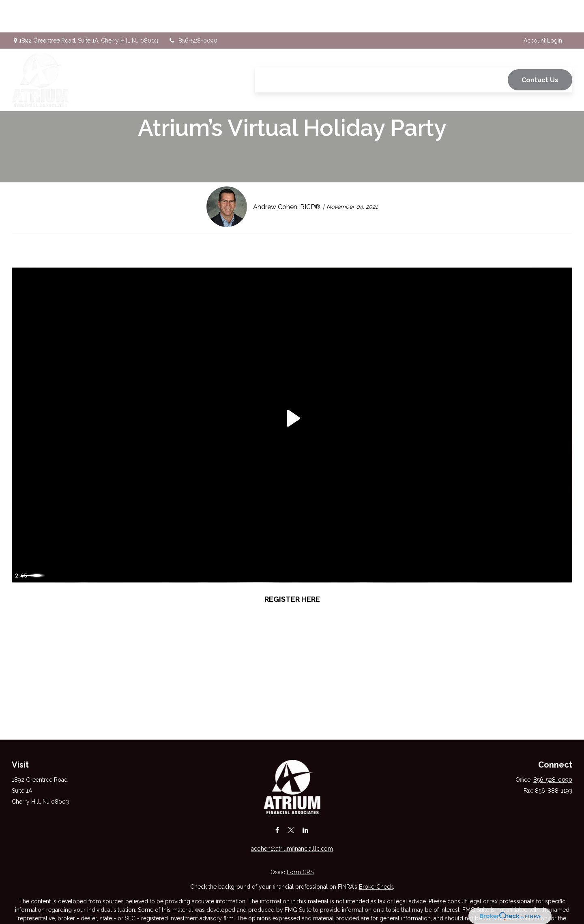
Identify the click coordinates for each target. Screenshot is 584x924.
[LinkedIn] (306, 830)
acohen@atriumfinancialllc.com (292, 849)
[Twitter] (291, 830)
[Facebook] (277, 830)
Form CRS (300, 872)
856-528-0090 (193, 8)
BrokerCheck (376, 887)
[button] (268, 47)
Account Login (543, 8)
